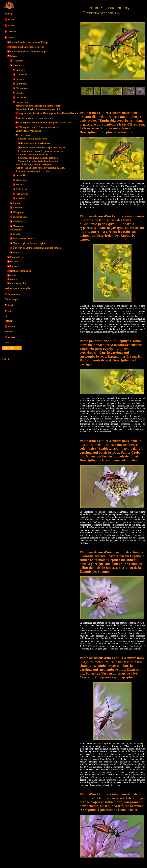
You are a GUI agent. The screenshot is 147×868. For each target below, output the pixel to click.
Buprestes (20, 70)
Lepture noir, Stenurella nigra (36, 143)
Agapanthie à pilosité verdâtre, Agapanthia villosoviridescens (48, 113)
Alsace (10, 20)
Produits (12, 327)
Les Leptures (25, 135)
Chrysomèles (22, 88)
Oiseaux (14, 262)
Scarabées (21, 198)
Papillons (17, 234)
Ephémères (18, 208)
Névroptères (16, 230)
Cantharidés (22, 74)
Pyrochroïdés (22, 194)
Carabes (20, 79)
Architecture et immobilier (18, 288)
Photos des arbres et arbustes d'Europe (29, 42)
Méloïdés (20, 185)
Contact (8, 342)
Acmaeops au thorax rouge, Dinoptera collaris (38, 106)
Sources (11, 337)
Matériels (9, 332)
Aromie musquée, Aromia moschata (36, 118)
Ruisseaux (12, 279)
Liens (7, 316)
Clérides (20, 93)
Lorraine (12, 32)
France (11, 26)
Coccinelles (21, 98)
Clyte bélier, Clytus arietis (28, 131)
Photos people (11, 299)
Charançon (21, 84)
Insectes (14, 56)
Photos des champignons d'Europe (27, 47)
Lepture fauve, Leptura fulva (33, 139)
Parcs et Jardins (18, 283)
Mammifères (16, 257)
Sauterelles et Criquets (24, 239)
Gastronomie (14, 294)
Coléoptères (19, 65)
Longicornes (22, 102)
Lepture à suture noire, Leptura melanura (41, 151)
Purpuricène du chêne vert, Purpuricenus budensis (40, 168)
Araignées (18, 61)
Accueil (8, 14)
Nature (11, 38)
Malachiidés (22, 180)
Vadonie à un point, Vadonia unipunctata (38, 161)
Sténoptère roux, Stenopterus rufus (33, 171)
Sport (10, 305)
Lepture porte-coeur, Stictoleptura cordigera (43, 148)
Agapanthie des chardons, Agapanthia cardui (38, 109)
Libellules (18, 221)
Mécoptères (19, 226)
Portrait (9, 321)
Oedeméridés (22, 189)
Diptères (17, 203)
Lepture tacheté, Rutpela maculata (35, 155)
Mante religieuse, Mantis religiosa (29, 243)
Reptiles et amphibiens (21, 271)
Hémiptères (19, 212)
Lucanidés (21, 175)
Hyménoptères (20, 217)
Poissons (14, 266)
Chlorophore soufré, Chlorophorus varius (39, 127)
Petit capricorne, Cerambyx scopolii (33, 164)
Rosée (13, 275)
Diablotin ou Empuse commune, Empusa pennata (37, 248)
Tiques (16, 252)
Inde (10, 311)
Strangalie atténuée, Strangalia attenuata (38, 158)
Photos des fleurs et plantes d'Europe (28, 51)
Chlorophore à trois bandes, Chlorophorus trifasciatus (45, 123)
